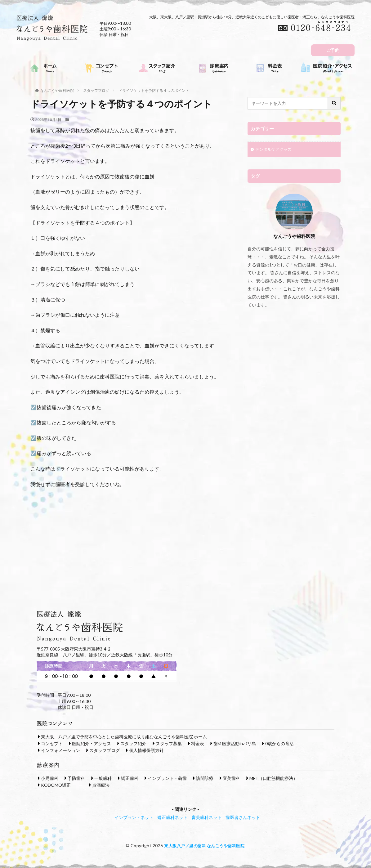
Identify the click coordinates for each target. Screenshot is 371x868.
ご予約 (333, 50)
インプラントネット (134, 817)
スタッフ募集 (169, 743)
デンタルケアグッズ (275, 150)
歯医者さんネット (243, 817)
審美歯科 (231, 778)
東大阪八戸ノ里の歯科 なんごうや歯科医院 (204, 845)
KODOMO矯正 (56, 785)
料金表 (198, 743)
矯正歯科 (130, 778)
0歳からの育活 (279, 743)
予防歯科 (76, 778)
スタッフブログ (96, 90)
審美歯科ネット (207, 817)
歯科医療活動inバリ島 (235, 743)
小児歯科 (50, 778)
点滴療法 (101, 785)
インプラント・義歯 (167, 778)
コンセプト (52, 743)
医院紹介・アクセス (92, 743)
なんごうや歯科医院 (57, 90)
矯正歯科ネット (172, 817)
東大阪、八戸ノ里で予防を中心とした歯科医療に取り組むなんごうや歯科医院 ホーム (124, 736)
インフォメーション (60, 750)
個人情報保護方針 (146, 750)
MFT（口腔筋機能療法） (273, 778)
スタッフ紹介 (133, 743)
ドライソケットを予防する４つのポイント (154, 90)
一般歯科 (103, 778)
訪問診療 (205, 778)
